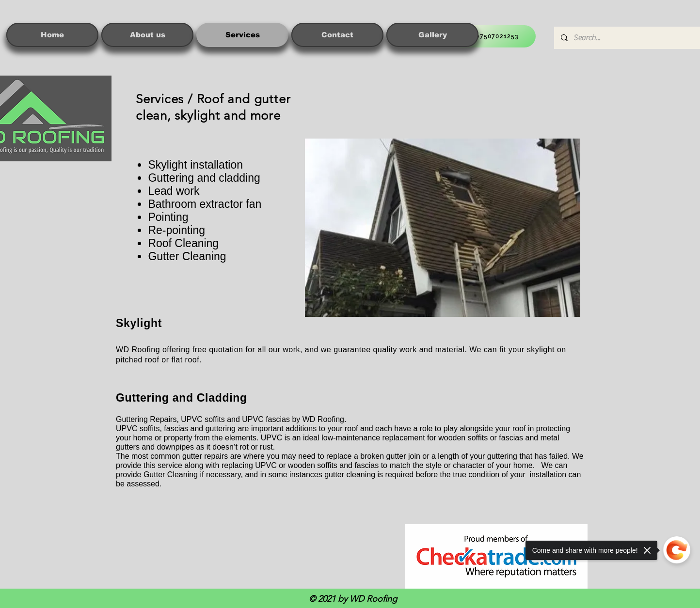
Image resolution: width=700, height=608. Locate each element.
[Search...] (628, 38)
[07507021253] (493, 36)
